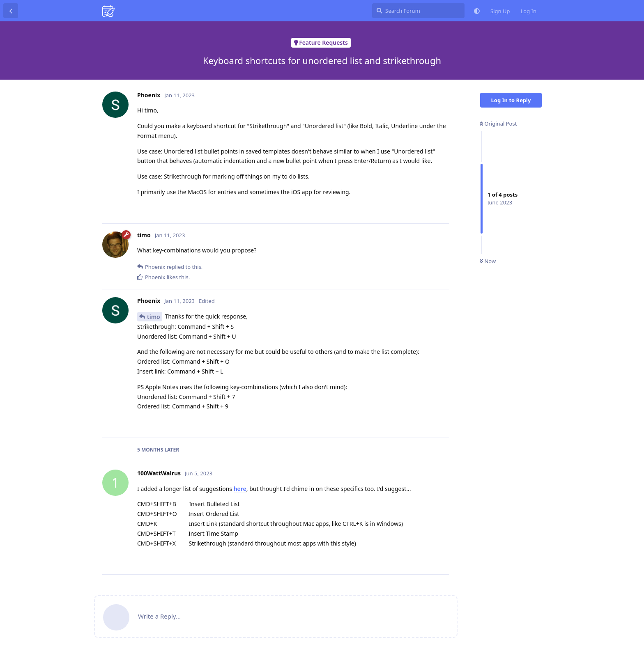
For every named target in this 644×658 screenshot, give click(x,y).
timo (154, 317)
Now (488, 261)
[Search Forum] (418, 11)
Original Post (498, 124)
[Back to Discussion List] (11, 11)
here (240, 489)
